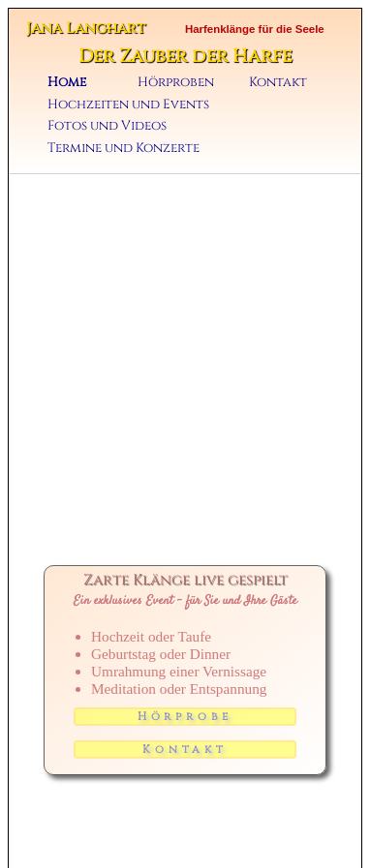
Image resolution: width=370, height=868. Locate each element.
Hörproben (176, 82)
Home (67, 82)
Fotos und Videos (107, 126)
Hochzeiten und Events (128, 105)
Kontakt (278, 82)
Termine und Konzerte (123, 148)
